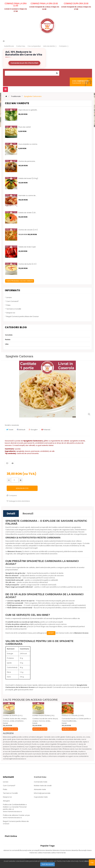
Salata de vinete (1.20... (28, 213)
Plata (8, 305)
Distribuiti (21, 430)
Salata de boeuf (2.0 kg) (28, 178)
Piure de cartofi (25, 127)
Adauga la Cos (10, 729)
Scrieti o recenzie (12, 425)
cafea (54, 853)
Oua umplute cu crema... (28, 144)
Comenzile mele (41, 782)
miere (89, 850)
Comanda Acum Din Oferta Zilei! (24, 63)
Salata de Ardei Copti (27, 247)
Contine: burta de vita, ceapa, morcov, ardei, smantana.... (15, 720)
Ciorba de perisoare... (27, 161)
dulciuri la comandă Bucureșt (15, 850)
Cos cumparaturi (34, 46)
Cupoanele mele (41, 797)
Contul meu (21, 46)
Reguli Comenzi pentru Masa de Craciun (23, 316)
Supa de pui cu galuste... (28, 110)
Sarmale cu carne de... (28, 196)
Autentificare (9, 46)
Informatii (13, 290)
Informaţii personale (42, 793)
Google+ (33, 430)
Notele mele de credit (43, 786)
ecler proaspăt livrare (36, 850)
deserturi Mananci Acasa (56, 850)
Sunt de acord (47, 864)
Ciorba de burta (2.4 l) (27, 264)
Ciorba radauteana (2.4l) (43, 715)
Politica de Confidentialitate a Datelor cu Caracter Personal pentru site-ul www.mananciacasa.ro (15, 808)
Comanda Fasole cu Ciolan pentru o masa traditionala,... (76, 720)
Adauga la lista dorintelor (18, 501)
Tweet (10, 430)
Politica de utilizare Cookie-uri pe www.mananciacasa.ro (16, 816)
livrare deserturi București (76, 850)
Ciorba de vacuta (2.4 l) (28, 230)
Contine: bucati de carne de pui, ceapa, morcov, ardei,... (45, 720)
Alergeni (6, 801)
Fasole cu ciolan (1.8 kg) (73, 715)
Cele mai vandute (17, 103)
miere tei (60, 853)
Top (92, 862)
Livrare (9, 297)
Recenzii (28, 514)
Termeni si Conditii (14, 309)
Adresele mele (40, 789)
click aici (88, 861)
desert (51, 633)
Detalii (11, 514)
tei (65, 853)
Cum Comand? (12, 301)
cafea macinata (44, 853)
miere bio (34, 853)
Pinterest (46, 430)
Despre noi (11, 313)
